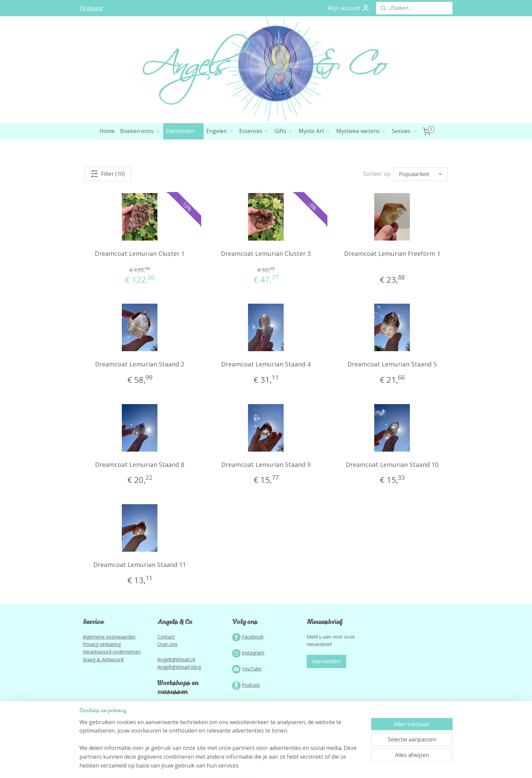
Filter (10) (108, 203)
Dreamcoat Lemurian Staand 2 (140, 393)
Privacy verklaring (102, 673)
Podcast (251, 714)
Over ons (167, 673)
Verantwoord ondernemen (112, 680)
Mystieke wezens (361, 160)
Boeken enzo (140, 160)
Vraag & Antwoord (103, 688)
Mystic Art (315, 160)
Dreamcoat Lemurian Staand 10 (392, 493)
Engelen (220, 160)
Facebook (253, 666)
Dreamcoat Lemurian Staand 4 (266, 393)
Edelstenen (183, 160)
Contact (166, 666)
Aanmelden (326, 690)
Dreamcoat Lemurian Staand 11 (140, 593)
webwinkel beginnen (278, 766)
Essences (254, 160)
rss (252, 766)
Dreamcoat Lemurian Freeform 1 (392, 282)
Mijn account (349, 8)
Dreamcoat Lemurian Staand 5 (392, 393)
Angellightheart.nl (176, 688)
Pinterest (91, 8)
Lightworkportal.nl (177, 735)
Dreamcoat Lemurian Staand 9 (266, 493)
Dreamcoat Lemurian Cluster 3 (266, 282)
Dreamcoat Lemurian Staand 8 (140, 493)
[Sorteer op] (420, 203)
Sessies (405, 160)
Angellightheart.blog (179, 696)
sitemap (238, 766)
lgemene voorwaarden (111, 666)
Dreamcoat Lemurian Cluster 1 (140, 282)
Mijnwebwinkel (337, 766)
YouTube (252, 697)
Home (107, 160)
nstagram (254, 681)
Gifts (284, 160)
